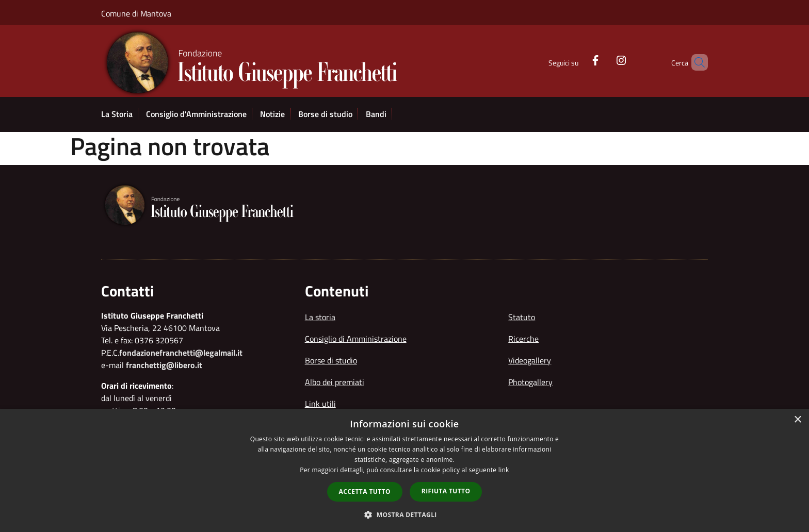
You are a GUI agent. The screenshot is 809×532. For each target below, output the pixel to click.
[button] (405, 514)
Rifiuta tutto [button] (446, 491)
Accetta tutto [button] (365, 492)
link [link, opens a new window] (504, 470)
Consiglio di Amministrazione (356, 339)
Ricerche (523, 339)
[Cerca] (695, 62)
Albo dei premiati (335, 382)
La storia (320, 317)
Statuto (522, 317)
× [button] (797, 420)
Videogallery (530, 360)
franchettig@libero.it (164, 365)
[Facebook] (578, 59)
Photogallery (530, 382)
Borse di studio (331, 360)
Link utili (320, 404)
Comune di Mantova (136, 13)
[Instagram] (604, 59)
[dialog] (405, 470)
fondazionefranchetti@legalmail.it (181, 353)
